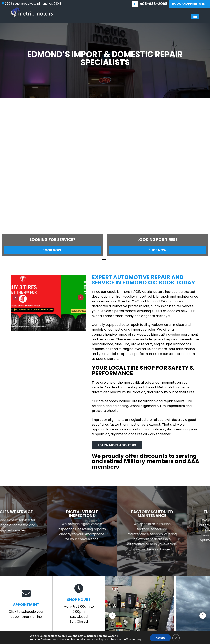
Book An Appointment (190, 4)
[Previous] (4, 129)
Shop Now (157, 250)
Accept (160, 638)
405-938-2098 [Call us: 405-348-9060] (154, 4)
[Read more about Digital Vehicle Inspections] (105, 531)
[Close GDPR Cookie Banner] (176, 638)
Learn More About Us (117, 445)
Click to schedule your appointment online (26, 604)
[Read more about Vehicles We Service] (35, 531)
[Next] (206, 129)
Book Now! (53, 250)
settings (137, 640)
